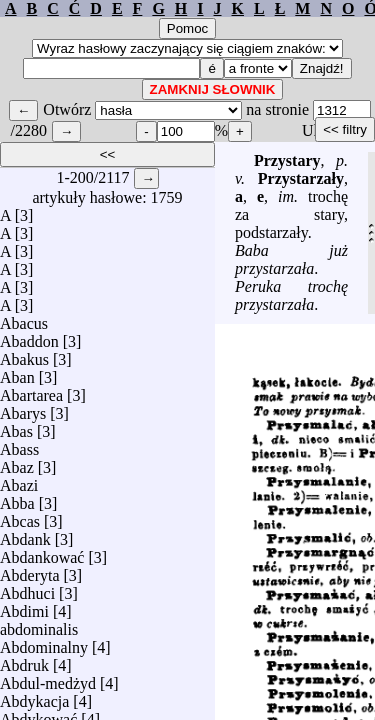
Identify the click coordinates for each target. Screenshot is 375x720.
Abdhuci (27, 588)
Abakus (24, 354)
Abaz (17, 462)
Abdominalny (44, 642)
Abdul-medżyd (48, 678)
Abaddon (29, 336)
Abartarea (31, 390)
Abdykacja (34, 696)
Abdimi (24, 606)
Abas (16, 426)
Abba (17, 498)
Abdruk (24, 660)
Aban (17, 372)
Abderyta (30, 570)
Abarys (23, 408)
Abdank (25, 534)
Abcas (20, 516)
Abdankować (42, 552)
